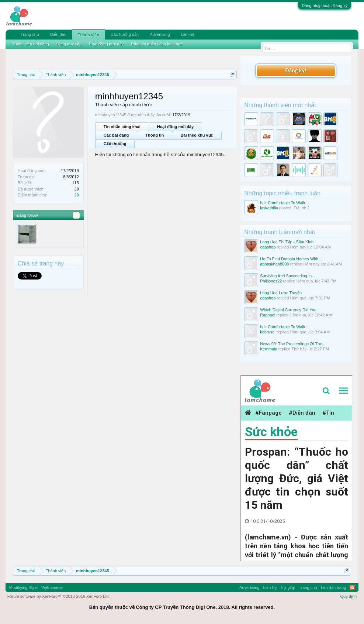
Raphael (268, 315)
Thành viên (89, 35)
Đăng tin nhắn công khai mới (157, 44)
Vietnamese (52, 587)
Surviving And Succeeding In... (287, 276)
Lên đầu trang (333, 587)
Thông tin (155, 135)
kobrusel (268, 332)
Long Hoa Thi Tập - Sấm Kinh (287, 242)
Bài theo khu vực (197, 135)
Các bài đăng (116, 135)
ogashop (268, 247)
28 (77, 195)
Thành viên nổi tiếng (31, 44)
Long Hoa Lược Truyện (281, 293)
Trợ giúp (288, 587)
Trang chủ (30, 34)
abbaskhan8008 (274, 264)
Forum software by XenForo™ (59, 596)
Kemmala (268, 349)
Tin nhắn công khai (122, 127)
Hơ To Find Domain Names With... (291, 259)
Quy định (349, 596)
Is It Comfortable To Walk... (284, 203)
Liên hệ (188, 34)
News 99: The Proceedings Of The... (293, 344)
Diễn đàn (58, 34)
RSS (352, 587)
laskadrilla (269, 208)
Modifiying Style (23, 587)
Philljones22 (271, 281)
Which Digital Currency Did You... (290, 310)
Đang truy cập (69, 44)
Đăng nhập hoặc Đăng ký (325, 6)
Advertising (160, 34)
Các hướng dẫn (125, 34)
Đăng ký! (296, 70)
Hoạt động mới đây (175, 127)
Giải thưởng (115, 144)
